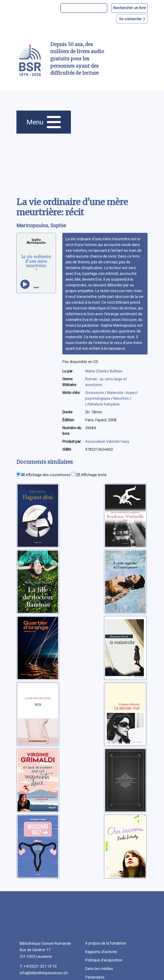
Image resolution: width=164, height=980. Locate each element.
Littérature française (102, 404)
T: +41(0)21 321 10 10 (38, 966)
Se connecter (132, 19)
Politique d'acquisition (104, 960)
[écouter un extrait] (25, 284)
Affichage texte (91, 475)
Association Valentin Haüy (107, 441)
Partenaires (95, 977)
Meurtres (122, 398)
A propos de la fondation (106, 943)
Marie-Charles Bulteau (104, 371)
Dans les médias (99, 969)
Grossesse (95, 393)
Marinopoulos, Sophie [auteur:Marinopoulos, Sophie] (41, 226)
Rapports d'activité (101, 952)
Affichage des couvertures (46, 475)
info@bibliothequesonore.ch (44, 973)
